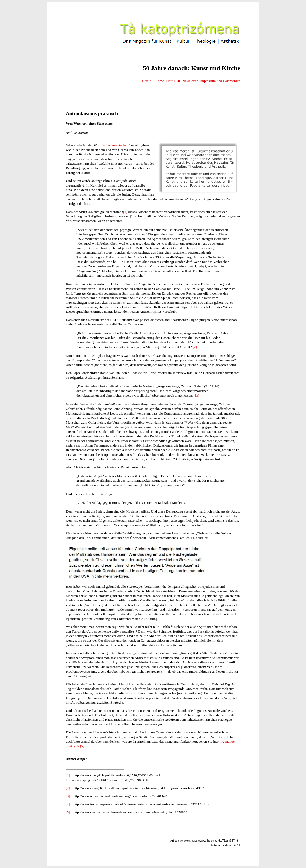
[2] (195, 347)
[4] (193, 538)
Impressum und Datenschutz (220, 81)
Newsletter (190, 81)
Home (159, 81)
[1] (125, 212)
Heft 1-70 (173, 81)
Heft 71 (147, 81)
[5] (82, 746)
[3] (197, 395)
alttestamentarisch (116, 145)
